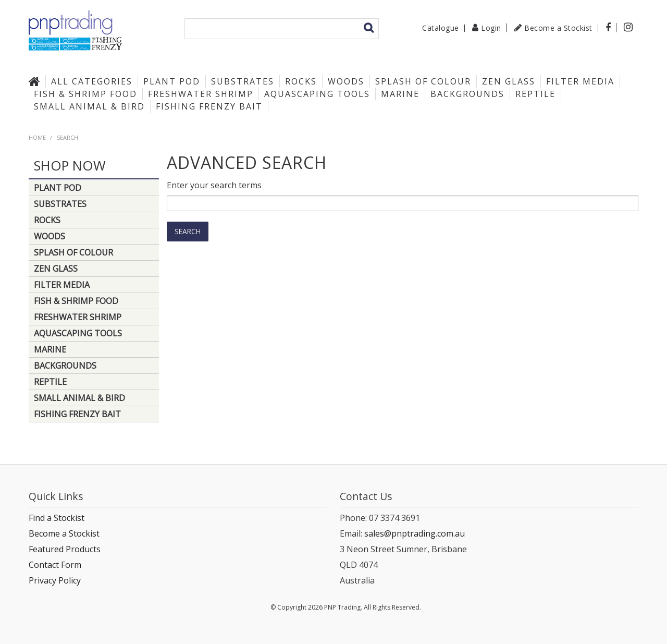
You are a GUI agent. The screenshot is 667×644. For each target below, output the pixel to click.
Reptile (535, 94)
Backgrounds (467, 94)
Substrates (243, 81)
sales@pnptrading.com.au (415, 533)
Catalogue (441, 28)
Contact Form (55, 565)
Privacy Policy (55, 580)
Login (491, 28)
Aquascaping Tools (317, 94)
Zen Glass (509, 81)
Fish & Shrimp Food (85, 94)
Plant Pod (172, 81)
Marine (400, 94)
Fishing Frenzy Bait (209, 106)
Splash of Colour (423, 81)
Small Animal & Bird (89, 106)
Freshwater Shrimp (201, 94)
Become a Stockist (558, 28)
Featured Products (65, 549)
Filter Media (580, 81)
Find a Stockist (57, 518)
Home (37, 81)
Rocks (301, 81)
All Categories (92, 81)
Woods (346, 81)
